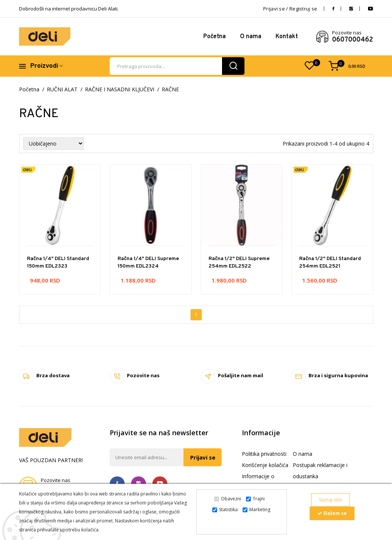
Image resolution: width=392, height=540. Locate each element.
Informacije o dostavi (258, 482)
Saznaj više (330, 500)
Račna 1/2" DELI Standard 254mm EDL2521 (330, 263)
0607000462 (353, 40)
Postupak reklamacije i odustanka (320, 471)
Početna (215, 37)
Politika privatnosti (264, 454)
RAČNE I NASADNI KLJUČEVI (120, 90)
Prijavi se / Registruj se (290, 9)
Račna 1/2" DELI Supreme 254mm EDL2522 (239, 263)
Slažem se (332, 513)
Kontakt (287, 37)
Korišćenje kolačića (265, 465)
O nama (251, 37)
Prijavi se (202, 457)
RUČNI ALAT (62, 90)
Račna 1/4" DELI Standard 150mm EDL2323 (58, 263)
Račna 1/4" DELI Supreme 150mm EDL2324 (148, 263)
